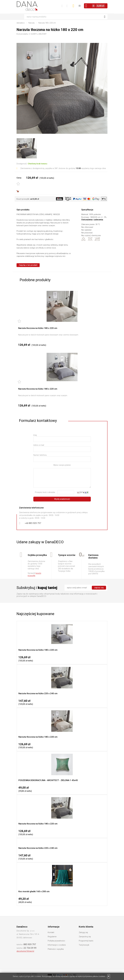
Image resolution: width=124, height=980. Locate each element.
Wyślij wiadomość (62, 499)
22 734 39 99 (30, 948)
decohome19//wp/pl (25, 951)
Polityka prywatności (56, 941)
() (80, 6)
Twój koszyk (84, 945)
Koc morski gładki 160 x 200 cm (34, 891)
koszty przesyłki (34, 574)
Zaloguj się (83, 932)
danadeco (21, 23)
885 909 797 (33, 523)
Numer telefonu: (40, 455)
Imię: (35, 435)
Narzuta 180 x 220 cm (47, 23)
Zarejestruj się (85, 937)
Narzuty (32, 23)
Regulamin (52, 937)
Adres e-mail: (39, 445)
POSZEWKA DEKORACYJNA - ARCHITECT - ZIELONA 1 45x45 (48, 780)
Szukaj (105, 17)
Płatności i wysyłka (56, 949)
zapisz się (99, 588)
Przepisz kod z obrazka (45, 492)
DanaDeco (27, 6)
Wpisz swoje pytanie (62, 465)
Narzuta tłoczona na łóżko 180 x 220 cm (38, 328)
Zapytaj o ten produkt (28, 265)
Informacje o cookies (57, 945)
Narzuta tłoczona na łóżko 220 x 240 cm (38, 693)
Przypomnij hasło (86, 941)
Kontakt (51, 932)
